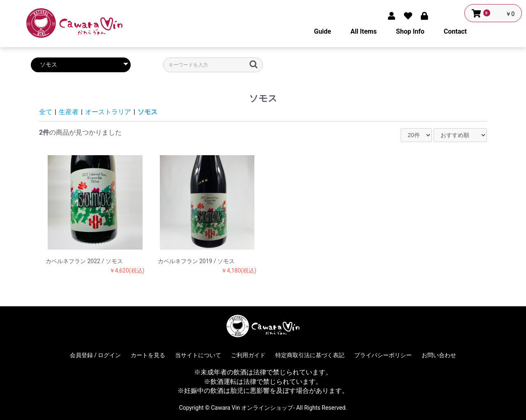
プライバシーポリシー (383, 355)
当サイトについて (198, 355)
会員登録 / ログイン (96, 355)
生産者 (69, 112)
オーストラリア (108, 112)
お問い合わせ (439, 355)
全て (46, 112)
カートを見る (148, 355)
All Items (364, 31)
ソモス (148, 112)
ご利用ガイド (248, 355)
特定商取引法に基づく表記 (310, 355)
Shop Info (410, 31)
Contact (455, 31)
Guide (323, 31)
